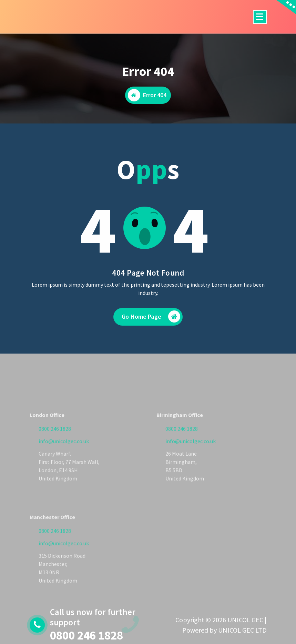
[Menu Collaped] (260, 17)
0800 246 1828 (55, 450)
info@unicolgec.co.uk (64, 463)
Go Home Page (151, 323)
